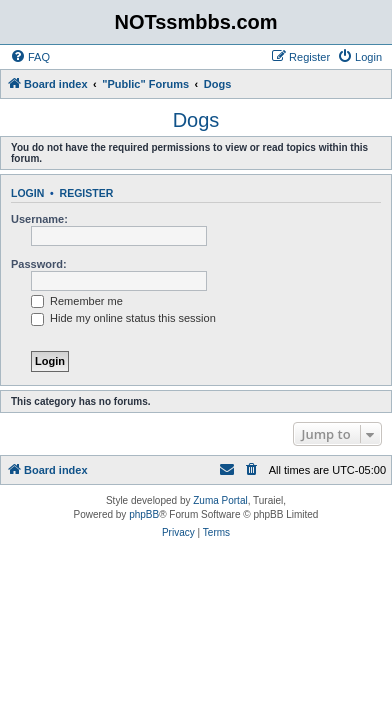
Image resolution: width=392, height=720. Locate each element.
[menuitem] (30, 57)
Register (87, 193)
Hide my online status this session (123, 318)
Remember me (77, 301)
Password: (39, 264)
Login (27, 193)
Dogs (196, 120)
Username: (39, 219)
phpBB (144, 514)
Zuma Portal (220, 500)
